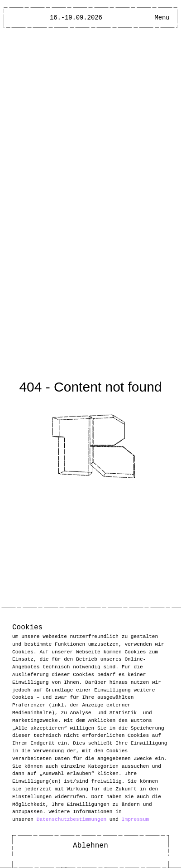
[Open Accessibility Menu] (146, 17)
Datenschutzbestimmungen (71, 819)
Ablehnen (90, 846)
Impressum (135, 819)
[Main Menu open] (162, 17)
